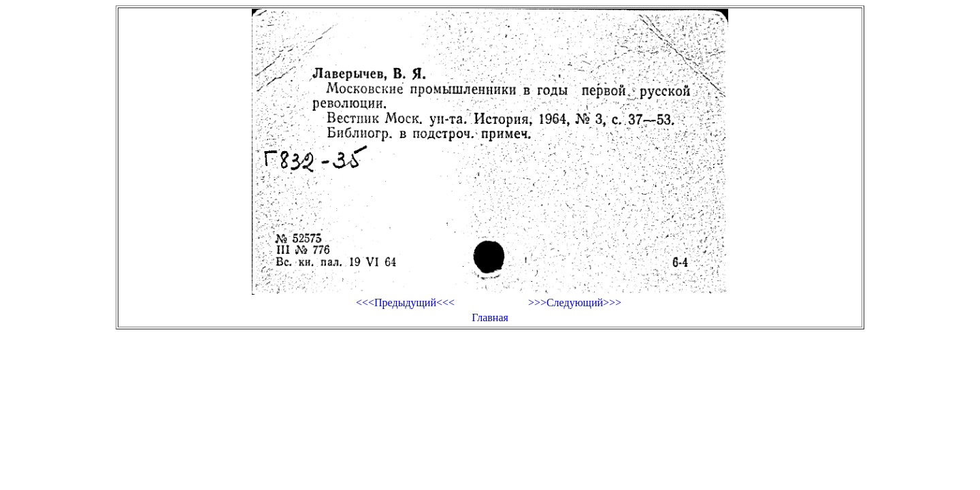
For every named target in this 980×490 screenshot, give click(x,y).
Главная (490, 317)
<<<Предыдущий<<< (405, 303)
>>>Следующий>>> (575, 303)
